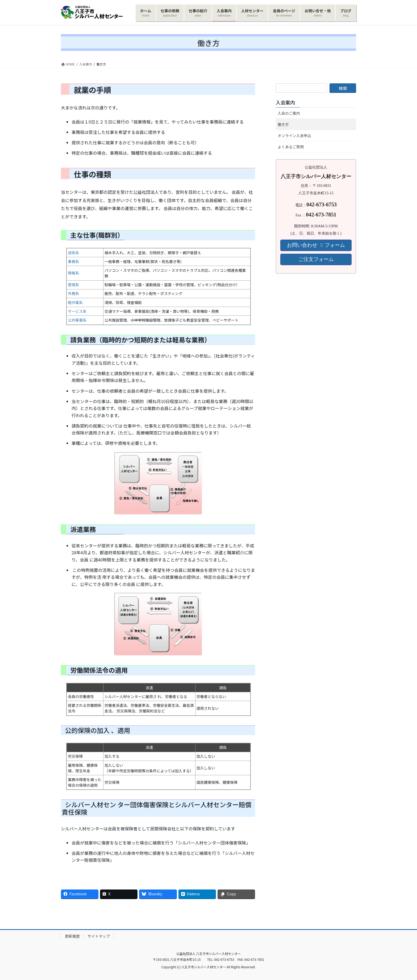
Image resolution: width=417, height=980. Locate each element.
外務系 (73, 293)
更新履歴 (72, 936)
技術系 (73, 253)
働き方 (283, 124)
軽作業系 (75, 302)
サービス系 (77, 311)
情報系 (73, 273)
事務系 (73, 261)
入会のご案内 (289, 113)
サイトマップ (99, 936)
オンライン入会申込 (294, 136)
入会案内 (285, 102)
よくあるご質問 (291, 147)
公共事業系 (77, 320)
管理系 (73, 285)
